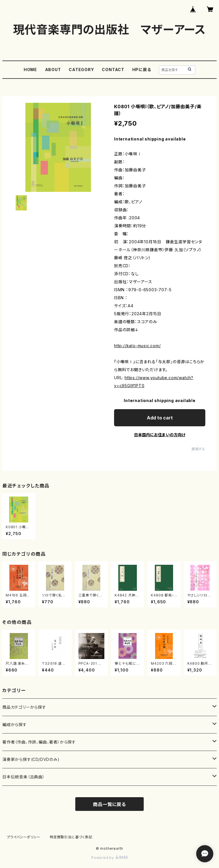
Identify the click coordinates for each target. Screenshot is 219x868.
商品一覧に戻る (109, 804)
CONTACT (113, 70)
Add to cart (160, 418)
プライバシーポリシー (24, 837)
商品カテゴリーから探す (24, 707)
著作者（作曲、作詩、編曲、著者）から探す (39, 742)
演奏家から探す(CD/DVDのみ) (31, 759)
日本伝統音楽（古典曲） (24, 777)
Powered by (109, 858)
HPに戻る (142, 70)
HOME (30, 70)
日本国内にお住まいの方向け (160, 435)
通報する (198, 449)
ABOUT (53, 70)
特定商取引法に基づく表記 (71, 837)
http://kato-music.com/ (137, 346)
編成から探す (15, 725)
